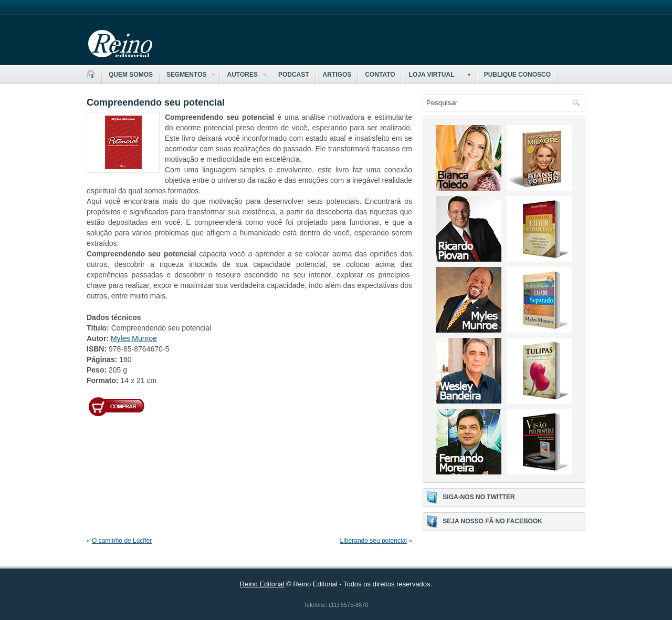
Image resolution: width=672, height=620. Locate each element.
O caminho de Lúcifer (122, 541)
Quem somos (131, 75)
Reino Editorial (262, 584)
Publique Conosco (517, 75)
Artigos (337, 75)
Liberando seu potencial (374, 541)
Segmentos (188, 75)
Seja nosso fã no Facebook (492, 521)
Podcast (294, 75)
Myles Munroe (134, 338)
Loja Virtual (432, 75)
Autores (244, 75)
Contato (380, 75)
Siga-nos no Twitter (479, 497)
